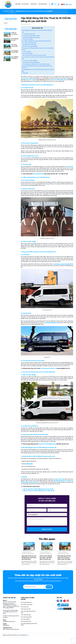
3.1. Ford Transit (27, 52)
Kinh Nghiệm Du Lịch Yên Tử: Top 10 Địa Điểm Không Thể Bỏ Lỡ (15, 52)
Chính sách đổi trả (25, 619)
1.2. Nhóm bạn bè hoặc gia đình (31, 36)
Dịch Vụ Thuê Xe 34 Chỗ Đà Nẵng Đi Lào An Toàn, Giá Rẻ (39, 491)
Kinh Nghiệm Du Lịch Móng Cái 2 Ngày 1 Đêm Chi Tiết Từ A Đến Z (15, 40)
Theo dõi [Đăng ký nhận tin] (49, 587)
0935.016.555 (6, 625)
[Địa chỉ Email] (38, 587)
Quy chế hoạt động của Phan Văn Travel (29, 624)
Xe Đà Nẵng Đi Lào (38, 174)
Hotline (70, 5)
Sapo (28, 635)
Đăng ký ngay (47, 529)
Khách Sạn (34, 4)
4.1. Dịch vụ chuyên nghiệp (30, 61)
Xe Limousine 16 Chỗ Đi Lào (48, 368)
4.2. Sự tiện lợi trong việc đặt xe (31, 62)
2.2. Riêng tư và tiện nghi (29, 45)
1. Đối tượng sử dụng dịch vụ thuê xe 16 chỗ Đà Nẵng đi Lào (37, 31)
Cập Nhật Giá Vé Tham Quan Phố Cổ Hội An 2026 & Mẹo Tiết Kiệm (64, 558)
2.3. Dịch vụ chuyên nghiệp (30, 46)
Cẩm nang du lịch (11, 29)
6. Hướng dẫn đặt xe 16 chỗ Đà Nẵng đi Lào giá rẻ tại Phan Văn (38, 70)
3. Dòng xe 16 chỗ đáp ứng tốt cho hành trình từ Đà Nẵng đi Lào (37, 49)
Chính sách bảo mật (26, 615)
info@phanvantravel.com (9, 621)
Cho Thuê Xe (25, 4)
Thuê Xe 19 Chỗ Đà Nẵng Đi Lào (47, 444)
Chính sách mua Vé (26, 609)
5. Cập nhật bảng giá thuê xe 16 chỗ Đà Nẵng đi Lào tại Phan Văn (37, 67)
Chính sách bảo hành (26, 621)
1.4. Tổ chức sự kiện (28, 39)
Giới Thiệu (18, 4)
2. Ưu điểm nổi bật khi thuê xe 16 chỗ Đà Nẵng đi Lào (36, 41)
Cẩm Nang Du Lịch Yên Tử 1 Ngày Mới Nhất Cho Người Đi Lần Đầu (15, 46)
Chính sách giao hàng (26, 617)
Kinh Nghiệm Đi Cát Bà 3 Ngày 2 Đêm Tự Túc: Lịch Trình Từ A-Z (15, 58)
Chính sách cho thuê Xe (27, 605)
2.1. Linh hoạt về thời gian (29, 43)
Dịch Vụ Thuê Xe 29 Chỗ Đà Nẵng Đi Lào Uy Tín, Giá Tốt (38, 489)
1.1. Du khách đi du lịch (29, 34)
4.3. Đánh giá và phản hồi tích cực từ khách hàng (36, 64)
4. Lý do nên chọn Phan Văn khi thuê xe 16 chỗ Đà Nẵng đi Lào (38, 58)
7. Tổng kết (25, 73)
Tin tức (6, 23)
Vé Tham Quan (43, 4)
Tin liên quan (47, 539)
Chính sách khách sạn (26, 602)
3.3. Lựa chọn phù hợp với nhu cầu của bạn (34, 55)
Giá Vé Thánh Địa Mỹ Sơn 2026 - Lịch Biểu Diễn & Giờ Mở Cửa (46, 558)
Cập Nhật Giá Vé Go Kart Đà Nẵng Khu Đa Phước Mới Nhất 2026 (29, 558)
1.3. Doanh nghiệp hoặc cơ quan (31, 37)
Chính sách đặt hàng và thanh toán (28, 612)
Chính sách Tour (25, 607)
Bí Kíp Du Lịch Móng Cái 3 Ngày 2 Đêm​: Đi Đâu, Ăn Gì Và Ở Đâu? (15, 33)
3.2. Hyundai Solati (28, 53)
